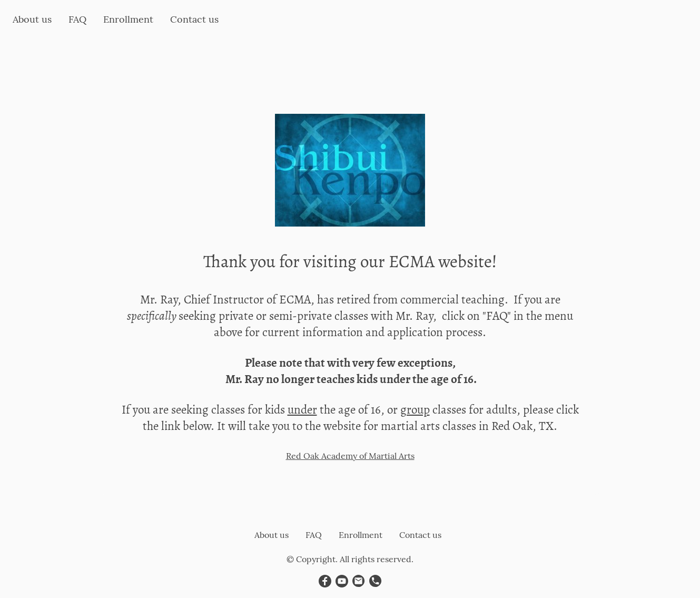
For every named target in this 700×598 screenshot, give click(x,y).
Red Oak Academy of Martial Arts (350, 456)
